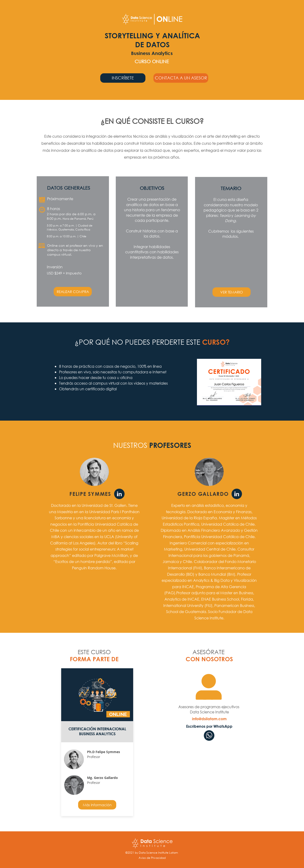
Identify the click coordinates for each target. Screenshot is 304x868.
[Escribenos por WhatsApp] (209, 726)
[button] (181, 78)
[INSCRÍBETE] (123, 78)
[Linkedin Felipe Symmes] (119, 494)
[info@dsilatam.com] (209, 719)
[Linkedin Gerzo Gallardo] (237, 494)
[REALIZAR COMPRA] (73, 292)
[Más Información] (97, 805)
